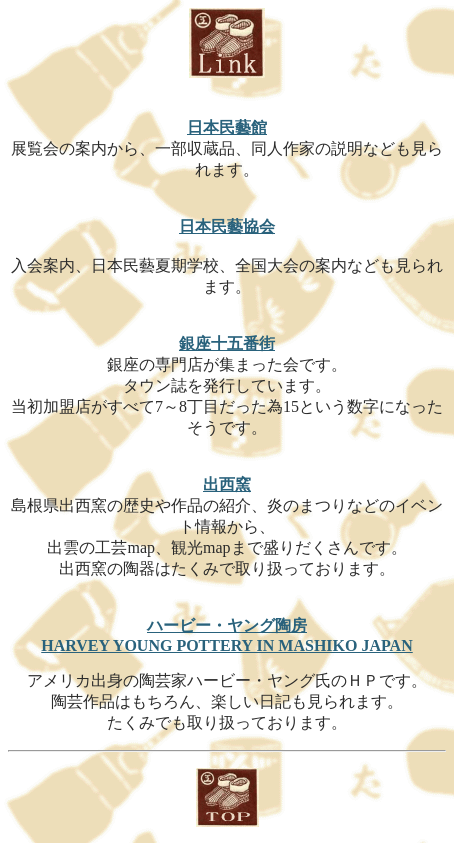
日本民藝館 (227, 127)
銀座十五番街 (227, 343)
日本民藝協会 (227, 226)
